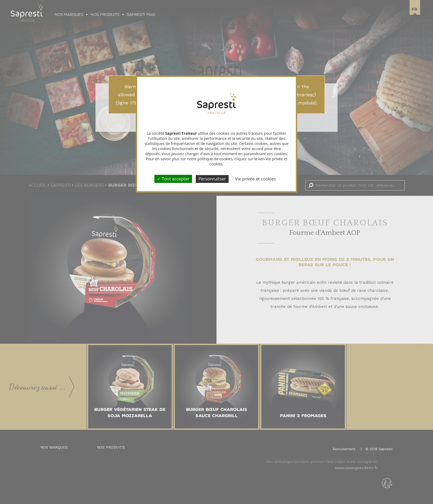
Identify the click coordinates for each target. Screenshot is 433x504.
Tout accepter (173, 179)
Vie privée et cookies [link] (255, 179)
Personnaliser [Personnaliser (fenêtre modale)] (212, 179)
